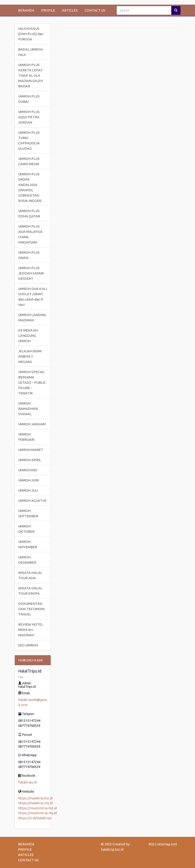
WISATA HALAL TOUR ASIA (30, 575)
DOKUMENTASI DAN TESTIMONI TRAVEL (31, 609)
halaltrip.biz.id (112, 849)
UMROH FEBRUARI (26, 437)
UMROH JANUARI (32, 424)
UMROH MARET (31, 450)
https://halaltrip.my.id (35, 803)
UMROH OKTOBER (26, 529)
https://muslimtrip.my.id (37, 813)
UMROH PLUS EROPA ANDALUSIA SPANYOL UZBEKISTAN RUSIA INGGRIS (30, 187)
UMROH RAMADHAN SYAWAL (28, 409)
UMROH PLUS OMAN (29, 255)
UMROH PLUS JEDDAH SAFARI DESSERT (31, 273)
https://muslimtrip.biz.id (37, 808)
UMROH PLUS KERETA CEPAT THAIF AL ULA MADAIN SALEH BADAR (31, 75)
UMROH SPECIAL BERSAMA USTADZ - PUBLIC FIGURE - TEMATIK (32, 382)
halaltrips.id (27, 782)
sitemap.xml (167, 844)
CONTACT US (95, 10)
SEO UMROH (28, 645)
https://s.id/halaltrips (35, 818)
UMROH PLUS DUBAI (29, 99)
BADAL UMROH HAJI (30, 52)
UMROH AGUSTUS (32, 501)
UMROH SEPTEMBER (28, 513)
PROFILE (48, 10)
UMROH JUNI (28, 480)
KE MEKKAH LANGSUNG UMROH (28, 336)
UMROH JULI (28, 490)
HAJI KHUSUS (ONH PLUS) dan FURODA (31, 34)
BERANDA (26, 10)
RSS (152, 844)
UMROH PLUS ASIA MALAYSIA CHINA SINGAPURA (30, 234)
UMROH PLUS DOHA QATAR (29, 213)
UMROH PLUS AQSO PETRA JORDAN (29, 117)
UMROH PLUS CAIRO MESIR (29, 161)
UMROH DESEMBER (27, 560)
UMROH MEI (28, 470)
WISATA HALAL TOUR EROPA (30, 591)
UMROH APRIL (30, 460)
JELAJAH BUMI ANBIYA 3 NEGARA (30, 356)
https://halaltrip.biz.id (35, 798)
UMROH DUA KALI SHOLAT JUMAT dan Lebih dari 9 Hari (32, 297)
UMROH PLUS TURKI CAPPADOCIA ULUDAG (29, 140)
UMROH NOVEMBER (28, 544)
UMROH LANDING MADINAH (32, 317)
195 (21, 677)
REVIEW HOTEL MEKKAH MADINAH (31, 630)
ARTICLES (70, 10)
